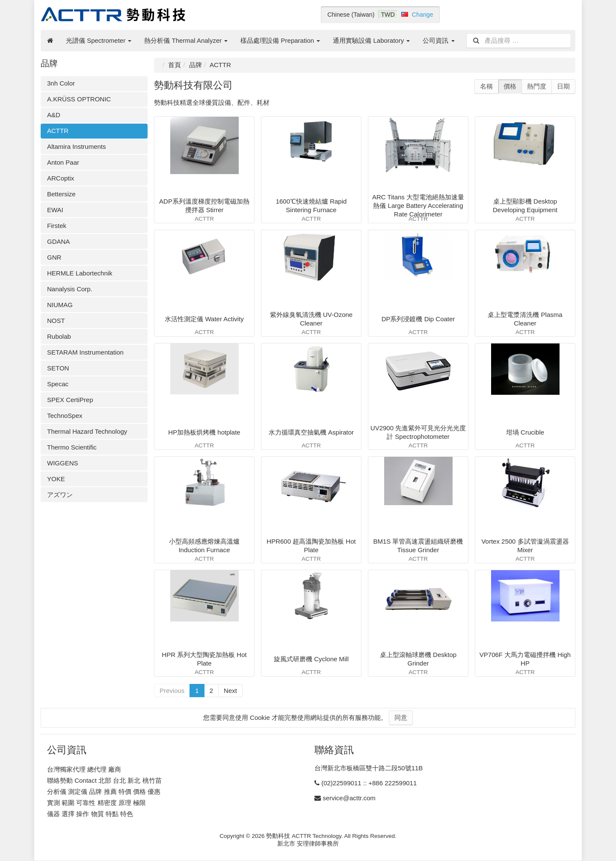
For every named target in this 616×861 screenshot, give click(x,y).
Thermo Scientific (72, 447)
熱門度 (537, 86)
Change (423, 15)
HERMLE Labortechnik (80, 273)
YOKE (56, 479)
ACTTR (58, 131)
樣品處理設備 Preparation (280, 40)
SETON (58, 368)
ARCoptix (61, 178)
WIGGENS (63, 463)
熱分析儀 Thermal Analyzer (186, 40)
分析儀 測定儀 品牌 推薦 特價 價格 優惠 (104, 791)
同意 (401, 717)
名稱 (486, 86)
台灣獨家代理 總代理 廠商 (84, 769)
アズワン (60, 495)
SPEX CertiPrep (70, 400)
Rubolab (59, 336)
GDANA (58, 241)
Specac (58, 384)
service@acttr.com (349, 798)
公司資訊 (438, 40)
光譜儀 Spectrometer (99, 40)
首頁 (175, 65)
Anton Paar (63, 162)
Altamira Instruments (77, 146)
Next (230, 691)
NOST (56, 321)
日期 (563, 86)
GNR (54, 257)
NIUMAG (60, 305)
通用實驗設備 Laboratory (371, 40)
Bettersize (61, 194)
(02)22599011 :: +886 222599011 (369, 783)
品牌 (195, 65)
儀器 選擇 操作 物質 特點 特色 (90, 814)
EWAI (55, 210)
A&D (54, 115)
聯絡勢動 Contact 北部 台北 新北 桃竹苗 (104, 780)
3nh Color (61, 83)
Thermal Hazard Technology (87, 431)
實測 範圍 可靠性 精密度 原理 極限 (96, 803)
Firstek (57, 226)
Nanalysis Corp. (70, 289)
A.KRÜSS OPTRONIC (79, 99)
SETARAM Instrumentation (85, 352)
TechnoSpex (65, 416)
